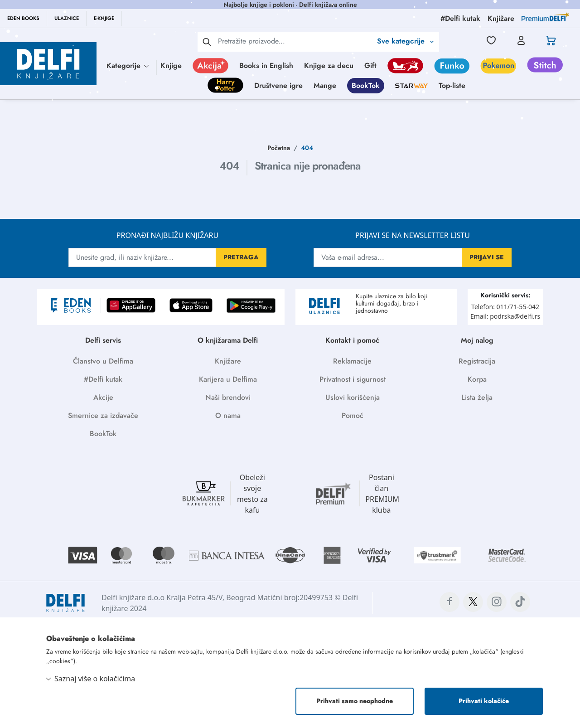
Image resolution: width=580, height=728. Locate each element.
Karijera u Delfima (228, 379)
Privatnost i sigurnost (353, 379)
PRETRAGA (241, 257)
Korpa (477, 379)
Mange (325, 85)
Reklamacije (352, 361)
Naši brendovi (228, 397)
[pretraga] (207, 42)
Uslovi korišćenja (353, 397)
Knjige (171, 66)
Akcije (103, 397)
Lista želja (477, 397)
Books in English (266, 66)
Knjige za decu (329, 66)
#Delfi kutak (103, 379)
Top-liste (452, 85)
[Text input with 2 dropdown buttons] (295, 41)
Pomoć (353, 415)
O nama (228, 415)
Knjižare (228, 361)
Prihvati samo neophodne (355, 701)
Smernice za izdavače (103, 415)
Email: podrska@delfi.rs (505, 316)
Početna (279, 148)
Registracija (477, 361)
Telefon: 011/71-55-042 (505, 307)
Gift (370, 66)
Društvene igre (278, 85)
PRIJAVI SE (487, 257)
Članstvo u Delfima (103, 361)
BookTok (366, 85)
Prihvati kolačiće (484, 701)
